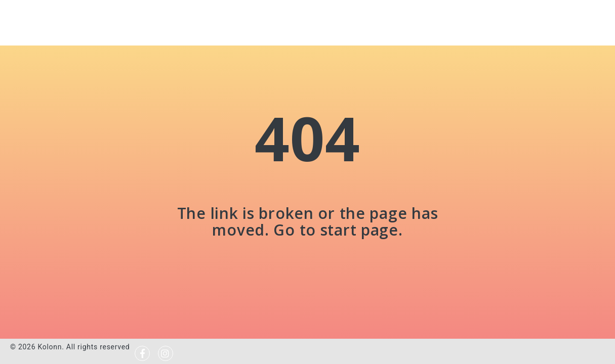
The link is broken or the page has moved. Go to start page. (307, 221)
